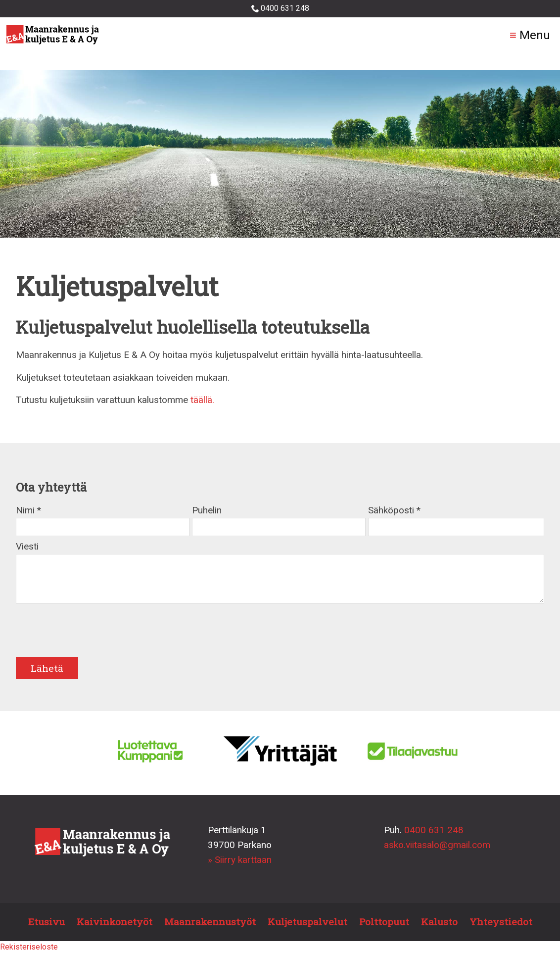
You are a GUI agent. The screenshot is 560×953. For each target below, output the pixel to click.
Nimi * (28, 510)
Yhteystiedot (501, 922)
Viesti (27, 546)
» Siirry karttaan (240, 860)
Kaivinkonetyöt (115, 922)
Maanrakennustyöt (210, 922)
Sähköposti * (394, 510)
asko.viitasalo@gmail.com (437, 845)
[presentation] (91, 634)
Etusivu (47, 922)
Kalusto (439, 922)
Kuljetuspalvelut (307, 922)
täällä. (202, 400)
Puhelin (207, 510)
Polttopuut (384, 922)
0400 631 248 (280, 8)
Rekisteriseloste (29, 947)
